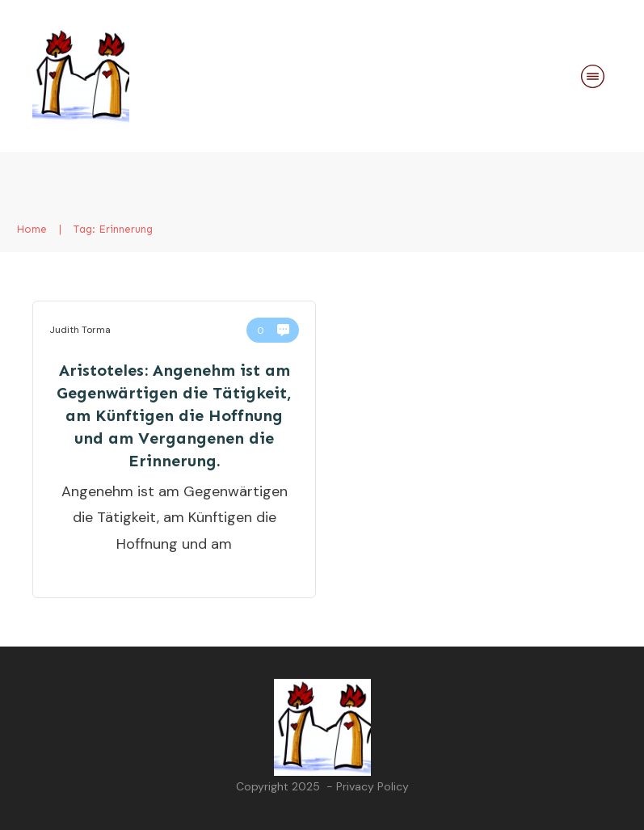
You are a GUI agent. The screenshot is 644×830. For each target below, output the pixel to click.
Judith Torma (80, 330)
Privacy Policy (373, 786)
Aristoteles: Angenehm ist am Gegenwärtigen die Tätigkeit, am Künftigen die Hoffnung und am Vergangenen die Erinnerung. (174, 415)
